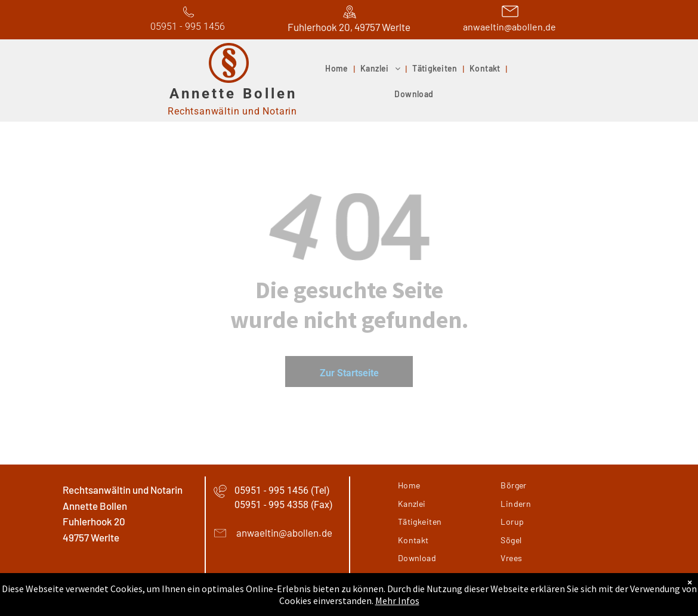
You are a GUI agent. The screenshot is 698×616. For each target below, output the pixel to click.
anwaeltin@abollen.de (509, 27)
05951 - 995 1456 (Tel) (282, 490)
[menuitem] (338, 69)
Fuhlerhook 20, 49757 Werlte (349, 27)
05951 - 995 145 (185, 27)
